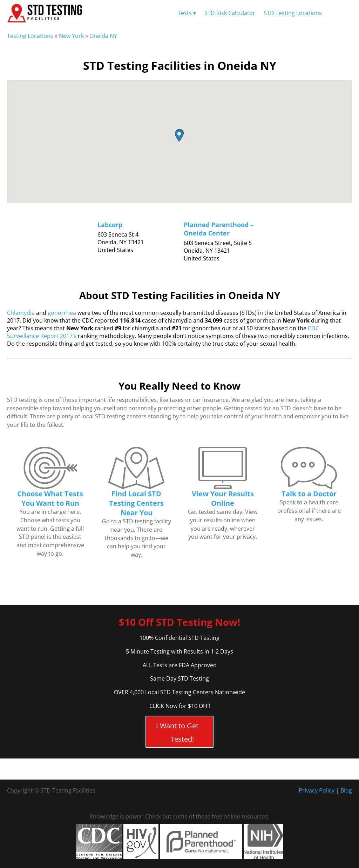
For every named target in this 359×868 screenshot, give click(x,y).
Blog (346, 790)
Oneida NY (103, 36)
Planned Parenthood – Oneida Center (219, 229)
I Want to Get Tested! (177, 732)
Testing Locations (30, 36)
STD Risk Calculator (230, 13)
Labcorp (110, 225)
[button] (179, 136)
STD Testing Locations (293, 13)
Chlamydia (21, 313)
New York (71, 36)
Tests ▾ (187, 13)
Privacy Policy (317, 790)
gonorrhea (62, 313)
